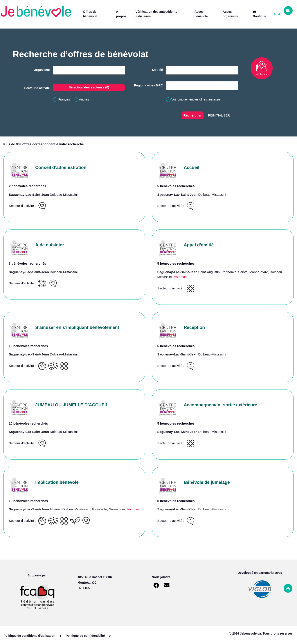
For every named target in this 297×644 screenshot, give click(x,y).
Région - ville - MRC (148, 85)
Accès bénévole (201, 14)
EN (288, 11)
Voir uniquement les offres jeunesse (196, 99)
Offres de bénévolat (90, 14)
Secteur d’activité (37, 88)
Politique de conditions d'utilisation (29, 636)
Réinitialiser (219, 115)
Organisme (42, 70)
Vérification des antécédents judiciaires (156, 14)
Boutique (260, 14)
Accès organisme (230, 14)
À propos (121, 14)
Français (64, 99)
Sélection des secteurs (89, 87)
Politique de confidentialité (85, 636)
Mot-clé (157, 70)
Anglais (84, 99)
